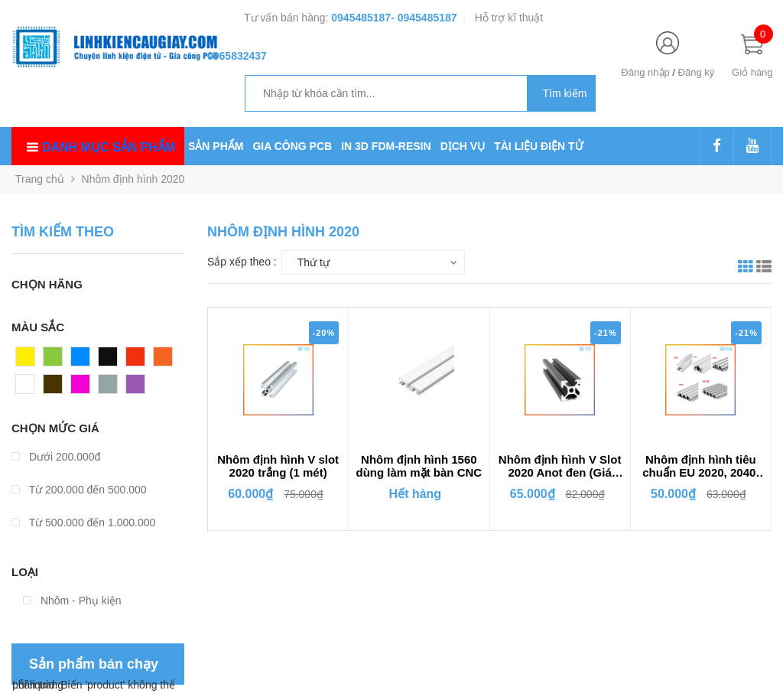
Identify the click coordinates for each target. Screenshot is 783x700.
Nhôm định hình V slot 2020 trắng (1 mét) (278, 466)
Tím (135, 388)
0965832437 (237, 56)
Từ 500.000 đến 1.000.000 (83, 523)
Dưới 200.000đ (56, 457)
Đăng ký (697, 72)
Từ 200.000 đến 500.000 (79, 490)
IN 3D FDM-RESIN (386, 146)
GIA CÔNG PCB (292, 146)
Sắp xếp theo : (242, 262)
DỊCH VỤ (463, 146)
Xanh (56, 360)
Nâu (54, 388)
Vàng (29, 360)
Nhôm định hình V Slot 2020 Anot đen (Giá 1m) (560, 467)
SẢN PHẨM (216, 146)
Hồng (84, 388)
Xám (110, 388)
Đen (109, 360)
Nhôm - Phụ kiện (72, 601)
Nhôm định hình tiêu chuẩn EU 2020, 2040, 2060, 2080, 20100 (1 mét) (700, 467)
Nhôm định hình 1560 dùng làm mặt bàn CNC (419, 466)
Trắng (30, 388)
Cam (165, 360)
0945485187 (361, 18)
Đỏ (133, 360)
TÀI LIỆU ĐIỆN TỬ (538, 146)
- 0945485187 (424, 18)
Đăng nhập (645, 72)
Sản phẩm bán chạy (94, 664)
